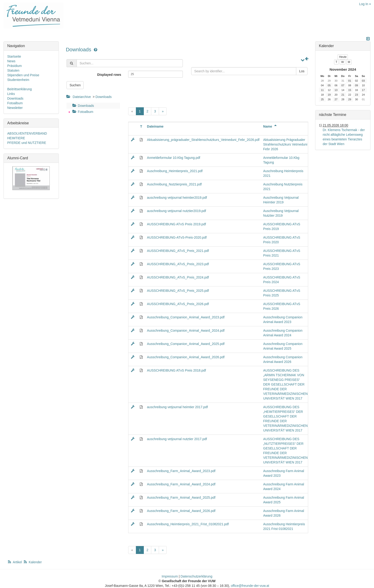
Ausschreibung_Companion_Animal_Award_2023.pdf (186, 317)
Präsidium (14, 66)
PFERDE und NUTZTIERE (27, 143)
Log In (365, 4)
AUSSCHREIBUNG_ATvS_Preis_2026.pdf (178, 304)
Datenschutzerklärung (196, 576)
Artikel (15, 562)
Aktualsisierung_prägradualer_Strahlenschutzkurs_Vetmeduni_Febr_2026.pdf (203, 140)
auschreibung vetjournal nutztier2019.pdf (177, 211)
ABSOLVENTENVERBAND (27, 133)
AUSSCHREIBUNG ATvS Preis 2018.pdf (177, 370)
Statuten (13, 70)
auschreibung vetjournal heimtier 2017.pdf (178, 407)
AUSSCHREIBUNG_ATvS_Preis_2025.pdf (178, 291)
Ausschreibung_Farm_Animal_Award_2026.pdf (181, 511)
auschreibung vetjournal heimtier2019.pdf (177, 198)
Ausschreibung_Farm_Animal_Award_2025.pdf (181, 498)
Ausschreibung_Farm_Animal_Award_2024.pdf (181, 484)
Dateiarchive (82, 97)
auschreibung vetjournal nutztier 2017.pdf (177, 439)
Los (302, 71)
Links (11, 94)
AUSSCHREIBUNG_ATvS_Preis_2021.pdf (178, 251)
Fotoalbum (82, 112)
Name (271, 126)
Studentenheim (18, 80)
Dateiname (155, 126)
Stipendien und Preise (23, 75)
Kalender (32, 562)
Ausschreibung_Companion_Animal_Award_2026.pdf (186, 357)
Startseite (14, 56)
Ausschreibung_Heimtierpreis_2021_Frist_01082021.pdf (188, 524)
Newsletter (15, 108)
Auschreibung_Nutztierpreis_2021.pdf (174, 184)
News (11, 61)
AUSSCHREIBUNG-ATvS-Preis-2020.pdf (177, 237)
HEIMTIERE (16, 138)
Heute (343, 57)
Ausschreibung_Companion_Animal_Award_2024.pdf (186, 331)
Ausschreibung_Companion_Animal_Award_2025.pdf (186, 344)
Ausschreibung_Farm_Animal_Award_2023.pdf (181, 471)
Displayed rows (109, 75)
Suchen (75, 85)
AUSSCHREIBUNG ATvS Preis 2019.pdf (177, 224)
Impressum (170, 576)
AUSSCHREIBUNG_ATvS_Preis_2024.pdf (178, 277)
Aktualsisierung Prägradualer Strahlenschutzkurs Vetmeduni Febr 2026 (285, 144)
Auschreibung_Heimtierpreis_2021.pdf (175, 171)
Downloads (79, 50)
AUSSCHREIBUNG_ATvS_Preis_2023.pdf (178, 264)
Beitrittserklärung (19, 89)
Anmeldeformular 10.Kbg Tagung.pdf (174, 158)
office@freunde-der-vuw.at (250, 586)
